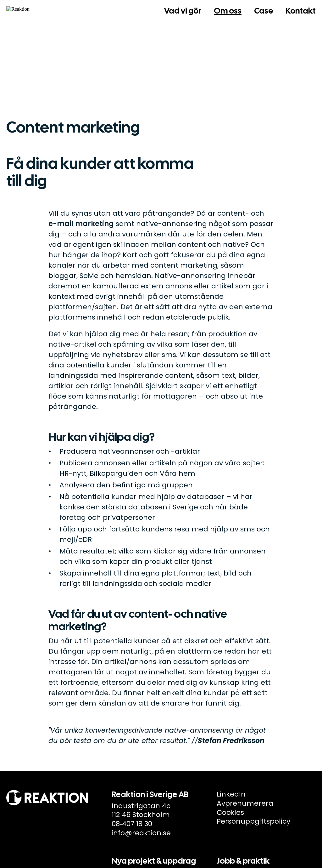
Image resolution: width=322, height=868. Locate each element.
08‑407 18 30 (132, 824)
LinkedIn (231, 794)
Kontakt (301, 11)
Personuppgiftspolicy (253, 821)
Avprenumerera (245, 803)
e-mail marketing (81, 224)
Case (264, 11)
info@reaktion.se (141, 833)
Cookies (230, 812)
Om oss (228, 11)
